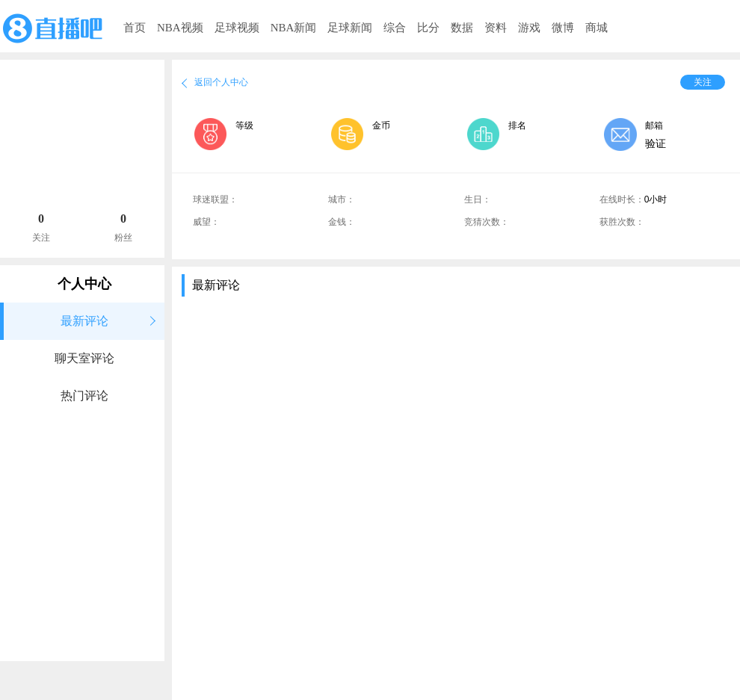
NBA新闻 (294, 28)
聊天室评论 (84, 358)
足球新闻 (350, 28)
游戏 (529, 28)
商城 (596, 28)
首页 (135, 28)
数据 (462, 28)
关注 (703, 82)
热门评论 (84, 396)
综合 (395, 28)
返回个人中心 (221, 82)
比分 (428, 28)
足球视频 (237, 28)
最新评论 (84, 321)
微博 (563, 28)
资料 (496, 28)
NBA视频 (180, 28)
